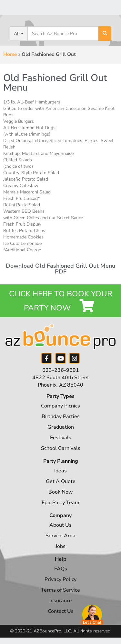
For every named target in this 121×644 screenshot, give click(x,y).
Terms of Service (60, 590)
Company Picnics (60, 406)
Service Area (60, 536)
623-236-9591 (61, 370)
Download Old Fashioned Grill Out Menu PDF (60, 269)
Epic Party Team (60, 503)
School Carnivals (61, 448)
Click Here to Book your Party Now (61, 301)
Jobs (60, 546)
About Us (60, 525)
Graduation (61, 427)
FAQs (61, 569)
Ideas (60, 471)
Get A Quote (61, 481)
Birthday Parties (61, 416)
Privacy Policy (60, 579)
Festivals (61, 438)
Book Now (61, 492)
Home (10, 54)
